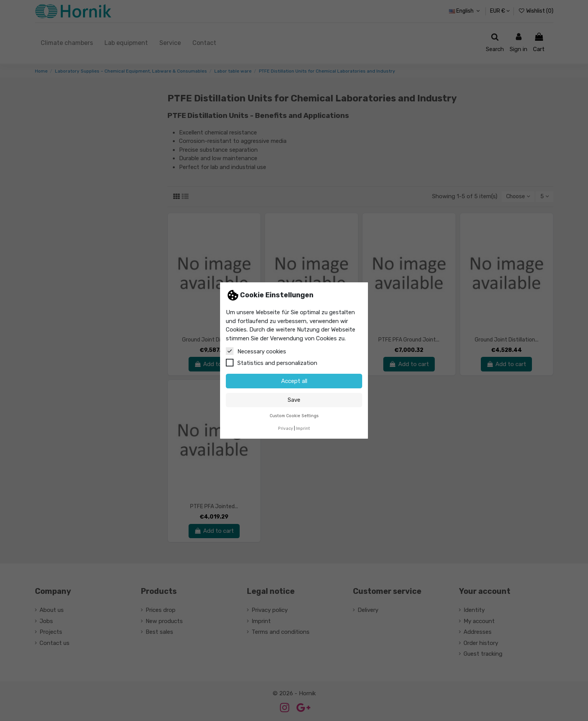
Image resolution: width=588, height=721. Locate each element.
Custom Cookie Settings (294, 416)
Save (294, 400)
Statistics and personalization (272, 363)
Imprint (303, 428)
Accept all (294, 381)
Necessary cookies (256, 351)
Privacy (286, 428)
